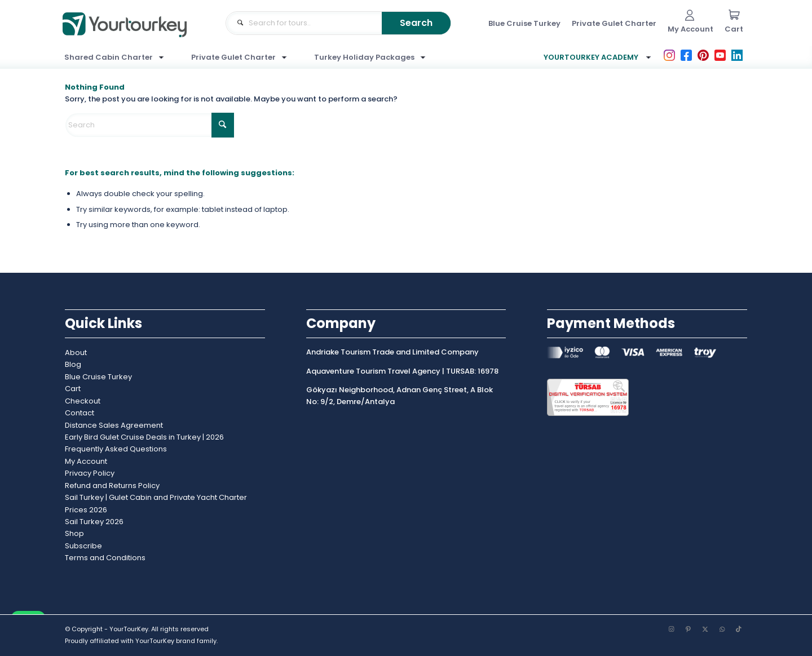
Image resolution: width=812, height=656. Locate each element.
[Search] (149, 125)
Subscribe (83, 546)
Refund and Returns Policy (112, 486)
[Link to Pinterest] (688, 629)
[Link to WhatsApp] (722, 629)
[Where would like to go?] (338, 23)
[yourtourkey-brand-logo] (125, 35)
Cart (73, 389)
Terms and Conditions (105, 558)
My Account (86, 461)
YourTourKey (155, 641)
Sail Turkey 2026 (94, 522)
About (76, 353)
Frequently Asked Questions (116, 449)
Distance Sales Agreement (114, 425)
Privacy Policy (90, 473)
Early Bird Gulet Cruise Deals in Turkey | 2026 (144, 437)
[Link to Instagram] (671, 629)
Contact (80, 413)
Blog (73, 364)
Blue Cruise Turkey (98, 377)
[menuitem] (524, 24)
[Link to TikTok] (739, 629)
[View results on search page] (416, 23)
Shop (74, 533)
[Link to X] (705, 629)
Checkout (83, 401)
